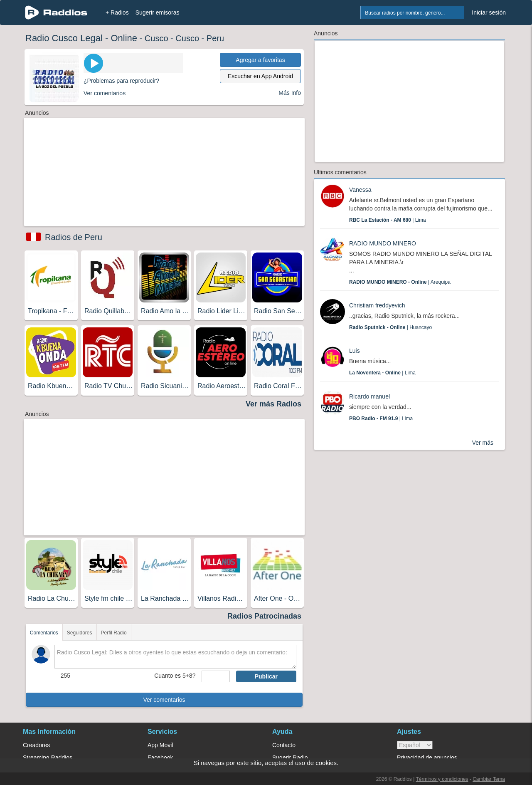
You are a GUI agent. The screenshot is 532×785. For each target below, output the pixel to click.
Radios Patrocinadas (264, 616)
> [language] (415, 745)
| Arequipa (400, 282)
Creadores (36, 745)
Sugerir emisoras (158, 12)
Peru (215, 38)
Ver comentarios (164, 700)
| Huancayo (390, 327)
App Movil (160, 745)
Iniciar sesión (489, 12)
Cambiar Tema (489, 779)
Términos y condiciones (442, 779)
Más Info (290, 93)
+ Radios (117, 12)
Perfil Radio (114, 633)
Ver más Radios (273, 404)
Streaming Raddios (48, 758)
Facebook (160, 758)
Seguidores (80, 633)
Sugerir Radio (290, 758)
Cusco (156, 38)
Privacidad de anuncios (427, 758)
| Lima (388, 220)
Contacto (284, 745)
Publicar (266, 676)
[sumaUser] (216, 676)
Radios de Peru (74, 237)
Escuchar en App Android (260, 76)
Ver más (483, 443)
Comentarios (44, 633)
